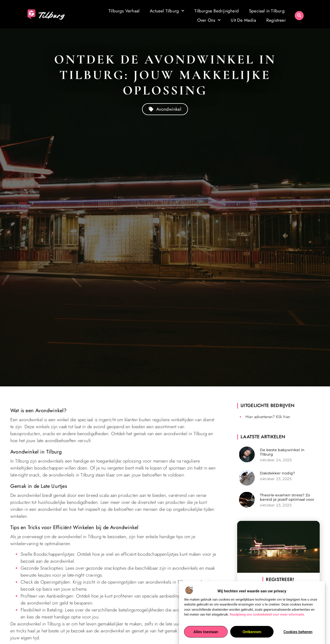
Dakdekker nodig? (277, 473)
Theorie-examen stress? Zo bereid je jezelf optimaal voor (287, 497)
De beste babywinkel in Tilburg (282, 452)
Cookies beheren (298, 632)
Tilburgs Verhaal (124, 11)
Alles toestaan (206, 632)
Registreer (276, 20)
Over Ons (209, 20)
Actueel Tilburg (167, 11)
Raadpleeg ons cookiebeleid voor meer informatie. (267, 615)
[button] (299, 16)
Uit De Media (243, 20)
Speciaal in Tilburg (267, 11)
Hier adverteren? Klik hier (268, 417)
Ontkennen (252, 632)
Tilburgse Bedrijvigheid (217, 11)
